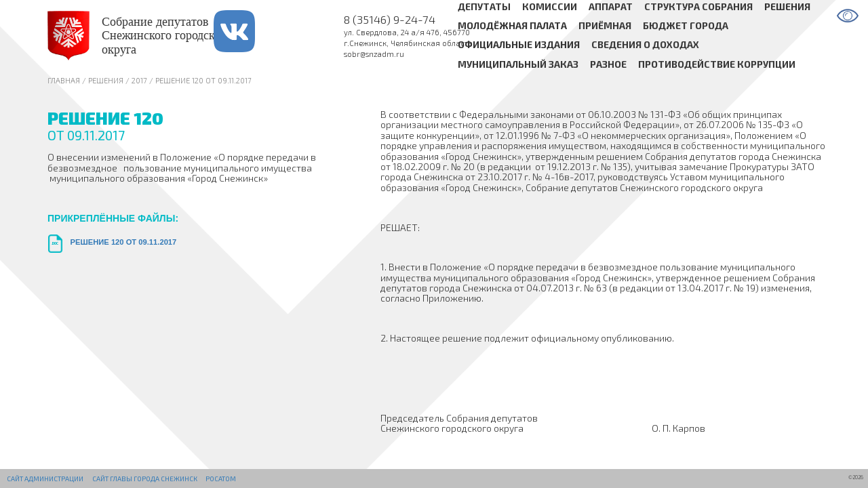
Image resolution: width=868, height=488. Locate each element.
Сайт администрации (45, 479)
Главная (64, 80)
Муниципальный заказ (518, 64)
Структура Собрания (698, 6)
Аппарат (611, 6)
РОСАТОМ (221, 479)
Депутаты (484, 6)
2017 (139, 80)
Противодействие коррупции (717, 64)
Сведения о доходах (645, 45)
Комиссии (550, 6)
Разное (608, 64)
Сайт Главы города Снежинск (145, 479)
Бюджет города (686, 25)
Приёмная (605, 25)
